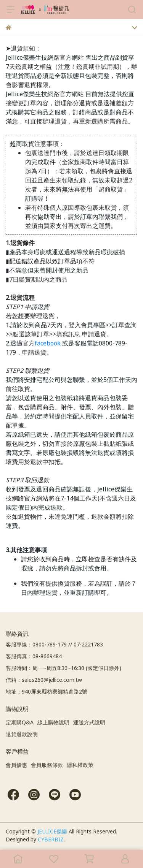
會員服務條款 (47, 765)
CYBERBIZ (51, 839)
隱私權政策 (80, 765)
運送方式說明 (89, 722)
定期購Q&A (20, 722)
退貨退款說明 (22, 734)
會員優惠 (16, 765)
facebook (48, 343)
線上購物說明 (53, 722)
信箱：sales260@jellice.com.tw (44, 680)
